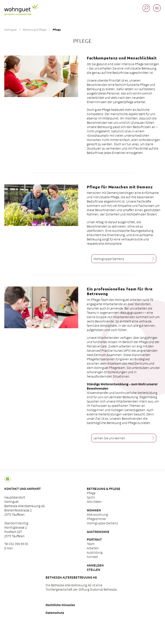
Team (91, 544)
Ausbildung (95, 552)
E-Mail (9, 548)
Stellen (94, 570)
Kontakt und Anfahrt (23, 489)
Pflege (91, 493)
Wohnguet (11, 29)
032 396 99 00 (19, 544)
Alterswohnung (97, 514)
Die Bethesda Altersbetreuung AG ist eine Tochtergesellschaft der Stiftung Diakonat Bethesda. (82, 587)
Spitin (91, 497)
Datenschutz (55, 613)
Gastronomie (98, 532)
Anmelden (95, 565)
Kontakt (92, 557)
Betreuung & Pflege (35, 29)
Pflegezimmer (96, 519)
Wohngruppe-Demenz (102, 523)
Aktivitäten (94, 502)
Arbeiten (93, 548)
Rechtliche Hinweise (60, 605)
